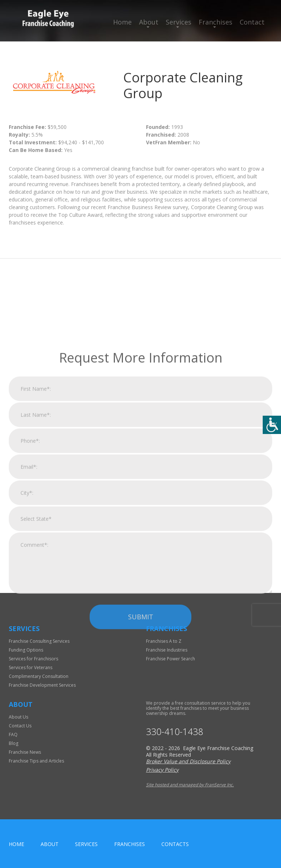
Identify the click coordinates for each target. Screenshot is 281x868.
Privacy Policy (162, 770)
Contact (252, 22)
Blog (14, 743)
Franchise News (25, 752)
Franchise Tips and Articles (36, 761)
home (16, 844)
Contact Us (20, 726)
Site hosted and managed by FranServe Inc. (190, 785)
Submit (141, 707)
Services (179, 22)
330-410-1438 (175, 732)
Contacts (175, 844)
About (149, 22)
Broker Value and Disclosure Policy (188, 761)
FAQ (13, 735)
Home (122, 22)
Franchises (216, 22)
